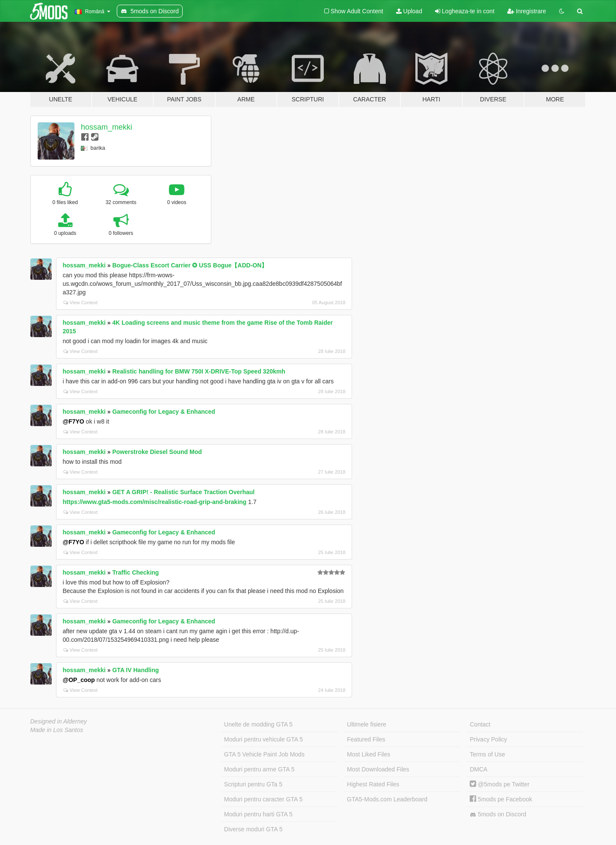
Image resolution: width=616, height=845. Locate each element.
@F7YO (74, 421)
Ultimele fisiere (367, 724)
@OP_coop (79, 680)
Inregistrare (527, 11)
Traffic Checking (135, 572)
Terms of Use (487, 754)
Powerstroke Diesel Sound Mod (157, 452)
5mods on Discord (498, 814)
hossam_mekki (107, 127)
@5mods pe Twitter (499, 784)
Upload (409, 11)
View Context (81, 302)
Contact (480, 724)
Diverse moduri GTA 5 (253, 829)
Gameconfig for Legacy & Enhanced (163, 412)
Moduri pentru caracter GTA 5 (263, 799)
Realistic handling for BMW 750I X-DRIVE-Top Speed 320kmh (198, 371)
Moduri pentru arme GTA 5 (259, 769)
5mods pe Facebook (501, 799)
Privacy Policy (488, 739)
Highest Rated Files (373, 784)
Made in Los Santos (57, 730)
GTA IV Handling (135, 670)
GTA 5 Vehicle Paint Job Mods (264, 754)
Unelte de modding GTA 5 (258, 724)
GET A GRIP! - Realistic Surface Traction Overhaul (183, 492)
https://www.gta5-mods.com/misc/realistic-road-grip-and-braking (155, 502)
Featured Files (366, 739)
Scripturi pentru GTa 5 (253, 784)
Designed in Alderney (59, 721)
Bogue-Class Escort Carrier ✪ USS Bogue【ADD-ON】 (190, 265)
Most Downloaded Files (378, 769)
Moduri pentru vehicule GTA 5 (264, 739)
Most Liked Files (369, 754)
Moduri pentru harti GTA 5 (258, 814)
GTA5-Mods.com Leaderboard (387, 799)
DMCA (478, 769)
